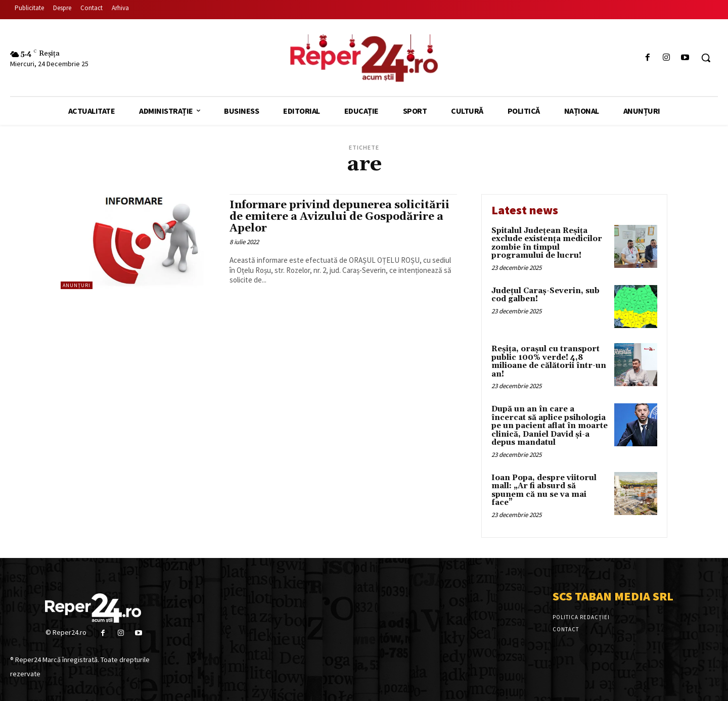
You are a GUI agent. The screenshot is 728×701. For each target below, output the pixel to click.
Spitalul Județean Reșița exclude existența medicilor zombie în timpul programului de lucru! (547, 243)
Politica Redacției (581, 617)
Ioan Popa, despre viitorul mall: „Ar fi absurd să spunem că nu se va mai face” (544, 490)
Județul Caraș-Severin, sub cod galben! (545, 295)
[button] (706, 58)
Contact (566, 629)
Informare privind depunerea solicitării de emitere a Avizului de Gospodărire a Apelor (339, 217)
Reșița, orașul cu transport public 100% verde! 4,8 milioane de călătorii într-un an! (549, 362)
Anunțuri (77, 285)
